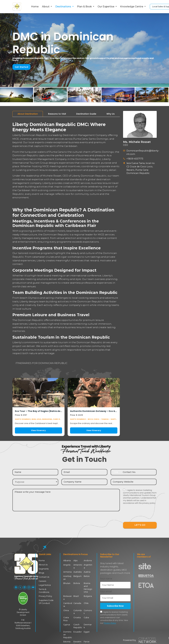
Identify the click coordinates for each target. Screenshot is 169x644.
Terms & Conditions (44, 590)
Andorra (88, 561)
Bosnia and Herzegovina (88, 587)
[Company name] (84, 482)
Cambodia (68, 604)
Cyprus (67, 624)
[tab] (28, 114)
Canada (77, 603)
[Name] (35, 472)
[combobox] (35, 482)
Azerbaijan (67, 577)
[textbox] (35, 482)
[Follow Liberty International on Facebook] (16, 587)
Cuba (86, 617)
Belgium (77, 576)
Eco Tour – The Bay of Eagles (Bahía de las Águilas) (39, 411)
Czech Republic (78, 625)
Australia (78, 572)
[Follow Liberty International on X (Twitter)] (20, 587)
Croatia (77, 617)
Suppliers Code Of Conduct (47, 601)
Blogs (41, 573)
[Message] (66, 500)
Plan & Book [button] (85, 7)
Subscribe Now (115, 606)
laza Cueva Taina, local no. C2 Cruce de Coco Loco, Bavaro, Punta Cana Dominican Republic (140, 168)
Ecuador (77, 631)
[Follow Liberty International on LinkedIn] (25, 587)
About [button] (46, 7)
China (66, 610)
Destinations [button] (64, 7)
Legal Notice (44, 585)
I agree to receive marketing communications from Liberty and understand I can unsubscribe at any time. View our (114, 617)
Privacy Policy (45, 596)
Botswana (67, 597)
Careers (42, 581)
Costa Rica (66, 618)
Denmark (88, 625)
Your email (106, 591)
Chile (86, 603)
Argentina (88, 566)
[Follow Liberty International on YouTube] (33, 587)
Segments (43, 569)
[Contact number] (139, 472)
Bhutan (67, 583)
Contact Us (44, 577)
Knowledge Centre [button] (132, 7)
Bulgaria (88, 596)
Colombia (78, 611)
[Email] (84, 472)
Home (35, 7)
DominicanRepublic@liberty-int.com (142, 152)
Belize (86, 576)
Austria (87, 572)
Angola (67, 565)
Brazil (76, 596)
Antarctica (78, 566)
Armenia (67, 572)
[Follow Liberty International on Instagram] (29, 587)
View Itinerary (38, 430)
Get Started (21, 67)
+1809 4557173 (134, 158)
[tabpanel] (66, 278)
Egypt (87, 631)
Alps (75, 561)
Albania (67, 561)
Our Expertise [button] (106, 7)
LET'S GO (140, 525)
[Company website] (134, 482)
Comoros (88, 610)
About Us (43, 565)
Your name (106, 579)
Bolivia (77, 583)
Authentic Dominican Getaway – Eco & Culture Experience (94, 411)
